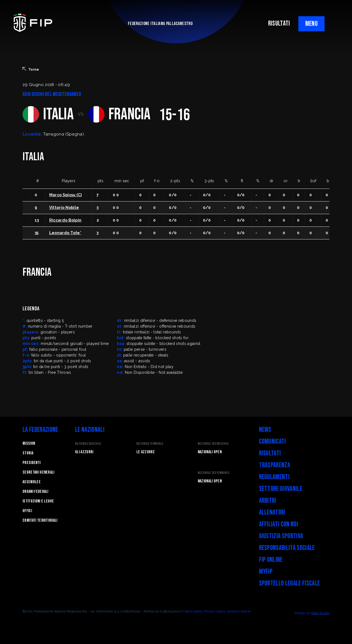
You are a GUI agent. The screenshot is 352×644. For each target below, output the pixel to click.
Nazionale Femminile (150, 444)
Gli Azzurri (84, 452)
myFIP (266, 572)
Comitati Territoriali (40, 520)
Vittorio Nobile (64, 208)
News (265, 430)
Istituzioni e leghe (38, 501)
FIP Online (271, 560)
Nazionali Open (210, 452)
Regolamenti (274, 477)
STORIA (28, 453)
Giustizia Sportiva (281, 536)
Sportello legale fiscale (290, 583)
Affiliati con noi (279, 524)
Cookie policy (193, 611)
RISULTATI (279, 24)
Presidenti (31, 463)
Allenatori (272, 512)
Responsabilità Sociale (287, 548)
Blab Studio (320, 613)
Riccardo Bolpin (65, 220)
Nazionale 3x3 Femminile (214, 473)
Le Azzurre (146, 452)
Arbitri (268, 501)
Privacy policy (215, 611)
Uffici (27, 511)
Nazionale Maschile (88, 444)
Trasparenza (275, 465)
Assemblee (32, 482)
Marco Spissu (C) (66, 195)
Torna (31, 69)
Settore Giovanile (281, 489)
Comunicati (273, 442)
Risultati (270, 453)
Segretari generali (38, 472)
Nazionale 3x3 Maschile (213, 444)
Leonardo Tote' (65, 233)
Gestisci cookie (239, 611)
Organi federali (35, 492)
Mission (29, 443)
